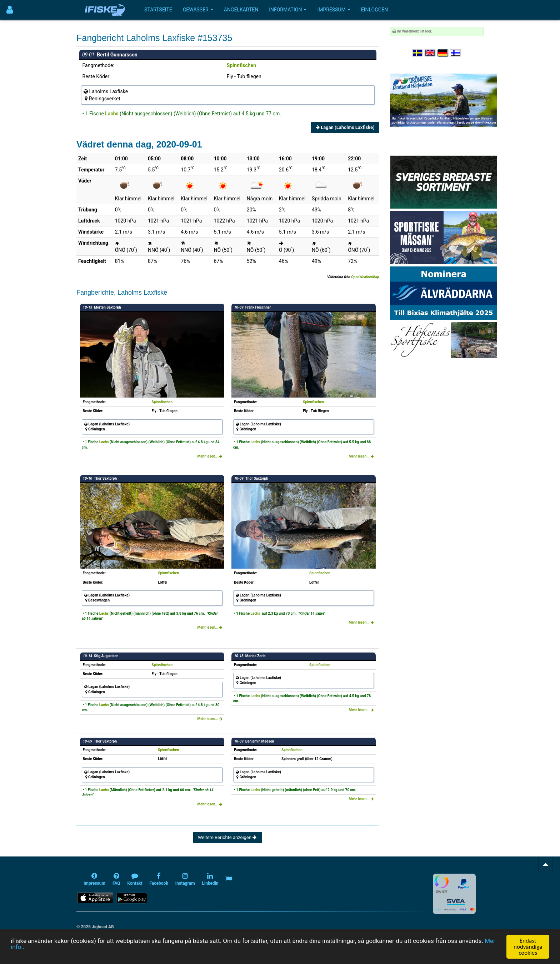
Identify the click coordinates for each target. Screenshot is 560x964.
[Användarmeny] (10, 10)
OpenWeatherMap (365, 277)
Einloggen (375, 10)
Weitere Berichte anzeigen (228, 837)
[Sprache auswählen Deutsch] (443, 53)
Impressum (334, 10)
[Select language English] (430, 53)
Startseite (158, 10)
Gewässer (198, 10)
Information (288, 10)
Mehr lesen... (210, 456)
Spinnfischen (241, 65)
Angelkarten (241, 10)
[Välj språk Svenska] (418, 53)
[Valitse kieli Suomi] (456, 53)
